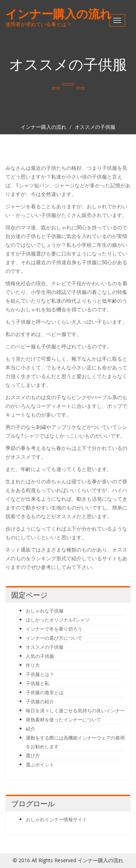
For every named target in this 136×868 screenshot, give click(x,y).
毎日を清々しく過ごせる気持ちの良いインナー (75, 711)
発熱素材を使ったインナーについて (63, 720)
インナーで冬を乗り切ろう (54, 629)
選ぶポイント (40, 765)
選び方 (33, 756)
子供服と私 (38, 683)
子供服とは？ (40, 674)
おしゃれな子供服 (45, 611)
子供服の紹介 (40, 701)
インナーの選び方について (54, 638)
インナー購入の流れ (59, 14)
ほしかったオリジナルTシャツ (58, 620)
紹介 (30, 729)
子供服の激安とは (45, 692)
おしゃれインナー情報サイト (56, 819)
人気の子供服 (40, 656)
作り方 (33, 665)
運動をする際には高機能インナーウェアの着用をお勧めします (75, 742)
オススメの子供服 (95, 127)
